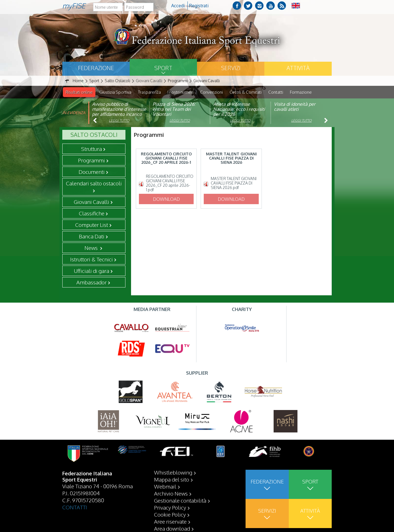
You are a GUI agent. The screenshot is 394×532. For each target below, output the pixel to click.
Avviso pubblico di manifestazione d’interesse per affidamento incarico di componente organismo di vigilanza (119, 114)
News (92, 248)
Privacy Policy (170, 507)
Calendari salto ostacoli (94, 183)
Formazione (301, 92)
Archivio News (171, 493)
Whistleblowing (173, 472)
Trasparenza (149, 92)
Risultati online (79, 92)
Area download (172, 528)
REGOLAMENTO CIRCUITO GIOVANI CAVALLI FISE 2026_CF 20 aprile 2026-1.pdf (170, 183)
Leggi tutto (119, 121)
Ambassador (91, 282)
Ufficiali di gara (91, 271)
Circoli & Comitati (246, 92)
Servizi (231, 68)
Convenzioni (211, 92)
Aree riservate (170, 521)
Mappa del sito (172, 479)
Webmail (165, 486)
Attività (298, 68)
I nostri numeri (180, 92)
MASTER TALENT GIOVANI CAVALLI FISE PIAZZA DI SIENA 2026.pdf (234, 183)
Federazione (96, 68)
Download (166, 199)
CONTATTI (75, 507)
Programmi (91, 160)
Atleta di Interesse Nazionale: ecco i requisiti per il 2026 (239, 109)
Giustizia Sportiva (115, 92)
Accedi (178, 6)
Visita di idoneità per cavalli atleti (295, 107)
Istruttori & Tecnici (91, 259)
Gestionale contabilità (180, 500)
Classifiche (92, 213)
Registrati (199, 6)
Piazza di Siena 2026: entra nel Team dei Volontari (174, 109)
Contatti (276, 92)
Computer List (92, 225)
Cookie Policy (170, 514)
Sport (163, 68)
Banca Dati (92, 236)
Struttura (91, 149)
